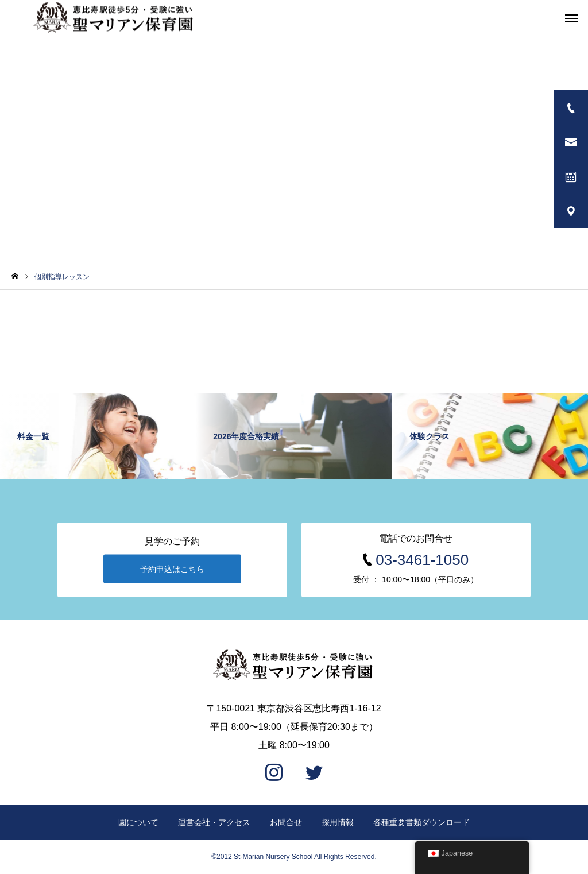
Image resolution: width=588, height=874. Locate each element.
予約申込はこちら (172, 569)
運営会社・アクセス (214, 822)
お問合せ (286, 822)
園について (138, 822)
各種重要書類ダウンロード (421, 822)
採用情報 (338, 822)
